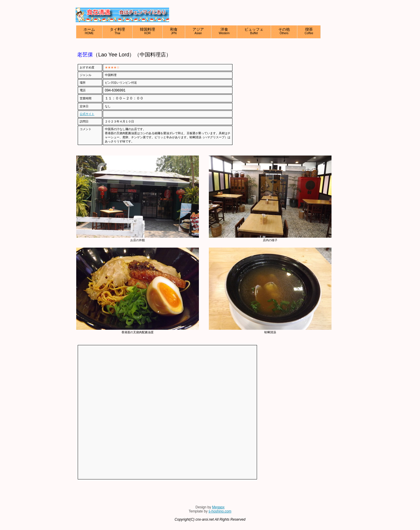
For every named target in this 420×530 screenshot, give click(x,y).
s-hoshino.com (220, 511)
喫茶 (309, 31)
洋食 (224, 31)
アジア (198, 31)
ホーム (89, 31)
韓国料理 (147, 31)
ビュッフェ (254, 31)
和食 (174, 31)
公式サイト (87, 114)
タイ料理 (117, 31)
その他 (284, 31)
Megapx (218, 507)
